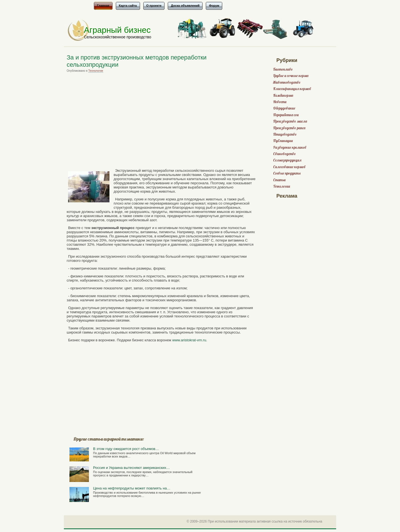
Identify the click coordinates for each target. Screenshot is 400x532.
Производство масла (290, 121)
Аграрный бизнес (117, 30)
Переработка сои (286, 115)
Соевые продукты (287, 173)
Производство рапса (289, 128)
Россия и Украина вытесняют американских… (131, 468)
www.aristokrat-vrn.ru (189, 340)
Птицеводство (285, 134)
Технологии (96, 71)
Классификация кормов (292, 89)
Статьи (279, 180)
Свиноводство (284, 154)
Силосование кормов (289, 167)
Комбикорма (283, 95)
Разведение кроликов (290, 147)
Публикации (283, 141)
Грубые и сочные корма (291, 76)
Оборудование (284, 108)
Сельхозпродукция (287, 160)
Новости (280, 102)
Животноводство (287, 82)
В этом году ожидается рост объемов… (126, 449)
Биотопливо (283, 69)
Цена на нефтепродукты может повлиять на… (132, 488)
